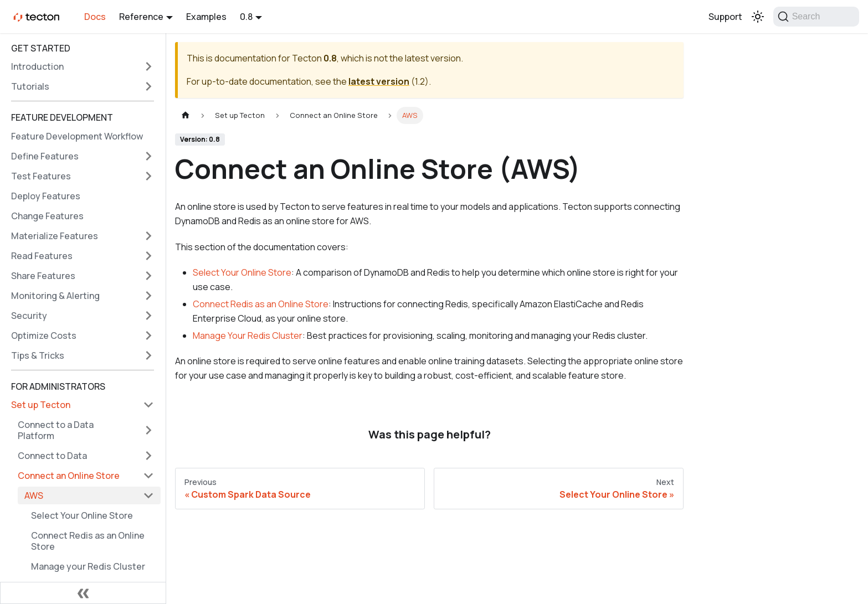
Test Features (41, 176)
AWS (34, 495)
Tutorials (30, 86)
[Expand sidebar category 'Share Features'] (148, 276)
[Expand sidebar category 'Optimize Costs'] (148, 335)
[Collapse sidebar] (83, 593)
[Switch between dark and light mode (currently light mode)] (758, 17)
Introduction (37, 66)
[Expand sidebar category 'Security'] (148, 316)
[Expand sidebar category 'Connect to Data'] (148, 456)
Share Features (43, 276)
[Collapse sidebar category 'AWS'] (148, 495)
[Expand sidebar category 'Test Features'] (148, 176)
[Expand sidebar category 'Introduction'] (148, 66)
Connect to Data (52, 456)
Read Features (42, 256)
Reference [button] (141, 17)
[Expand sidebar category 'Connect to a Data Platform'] (148, 430)
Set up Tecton (41, 405)
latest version (379, 81)
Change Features (47, 216)
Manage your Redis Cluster (88, 566)
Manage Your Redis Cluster (248, 335)
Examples (206, 17)
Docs (95, 17)
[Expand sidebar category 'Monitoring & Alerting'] (148, 296)
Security (29, 316)
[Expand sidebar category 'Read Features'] (148, 256)
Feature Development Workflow (77, 136)
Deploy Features (46, 196)
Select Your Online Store (82, 515)
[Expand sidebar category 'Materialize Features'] (148, 236)
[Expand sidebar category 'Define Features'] (148, 156)
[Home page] (186, 115)
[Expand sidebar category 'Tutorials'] (148, 86)
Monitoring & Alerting (55, 296)
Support (725, 17)
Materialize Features (55, 236)
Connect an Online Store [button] (69, 476)
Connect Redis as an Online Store (88, 541)
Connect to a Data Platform (56, 430)
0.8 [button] (246, 17)
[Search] (816, 17)
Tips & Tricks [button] (38, 355)
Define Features (45, 156)
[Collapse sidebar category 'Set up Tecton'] (148, 405)
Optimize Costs (44, 335)
